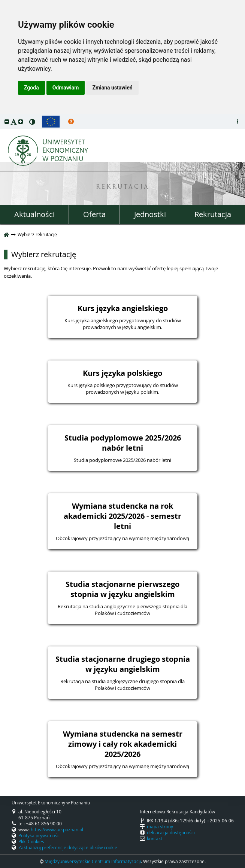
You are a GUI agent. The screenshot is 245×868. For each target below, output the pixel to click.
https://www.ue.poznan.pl (57, 829)
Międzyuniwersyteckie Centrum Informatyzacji (93, 861)
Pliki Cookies (31, 841)
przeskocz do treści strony (2, 116)
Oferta (94, 214)
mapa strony (160, 826)
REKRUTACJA (123, 187)
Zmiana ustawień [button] (112, 88)
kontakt (155, 838)
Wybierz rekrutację (44, 255)
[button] (7, 121)
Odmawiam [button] (66, 88)
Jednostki (150, 214)
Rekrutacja (213, 214)
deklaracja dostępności (171, 832)
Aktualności (34, 214)
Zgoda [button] (31, 88)
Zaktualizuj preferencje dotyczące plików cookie (68, 847)
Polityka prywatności (40, 835)
